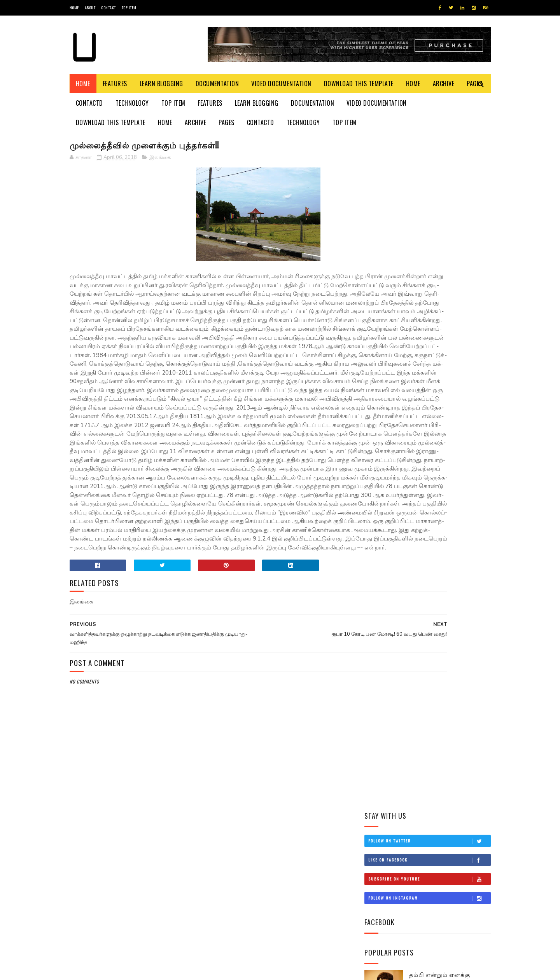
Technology (132, 103)
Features (115, 84)
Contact (108, 8)
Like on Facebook (429, 187)
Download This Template (359, 84)
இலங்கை (160, 159)
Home (74, 8)
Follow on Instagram (429, 225)
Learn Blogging (161, 84)
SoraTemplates (106, 970)
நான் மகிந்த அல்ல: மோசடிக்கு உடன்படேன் (444, 412)
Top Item (129, 8)
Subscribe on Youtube (429, 206)
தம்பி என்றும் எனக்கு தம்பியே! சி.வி (440, 306)
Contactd (89, 103)
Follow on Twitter (429, 168)
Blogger (163, 970)
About (90, 8)
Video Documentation (281, 84)
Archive (444, 84)
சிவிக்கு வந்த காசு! (435, 372)
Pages (227, 122)
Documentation (217, 84)
